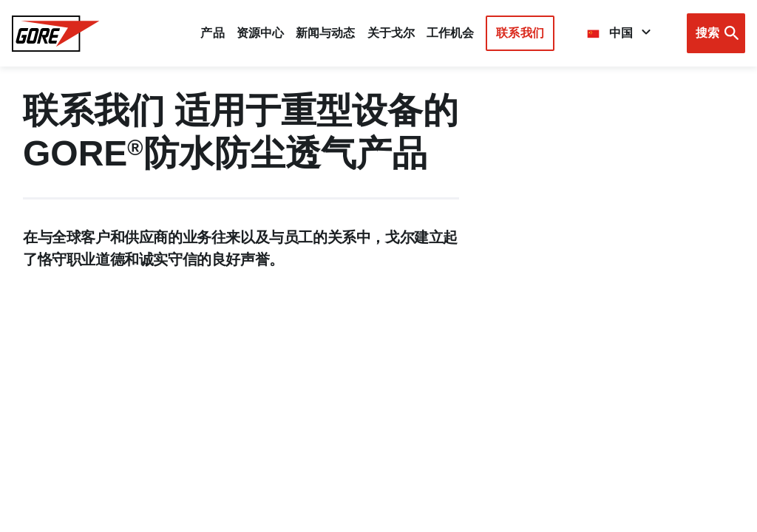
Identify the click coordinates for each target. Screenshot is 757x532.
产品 (212, 33)
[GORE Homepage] (56, 34)
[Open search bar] (716, 33)
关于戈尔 (391, 33)
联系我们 (520, 33)
